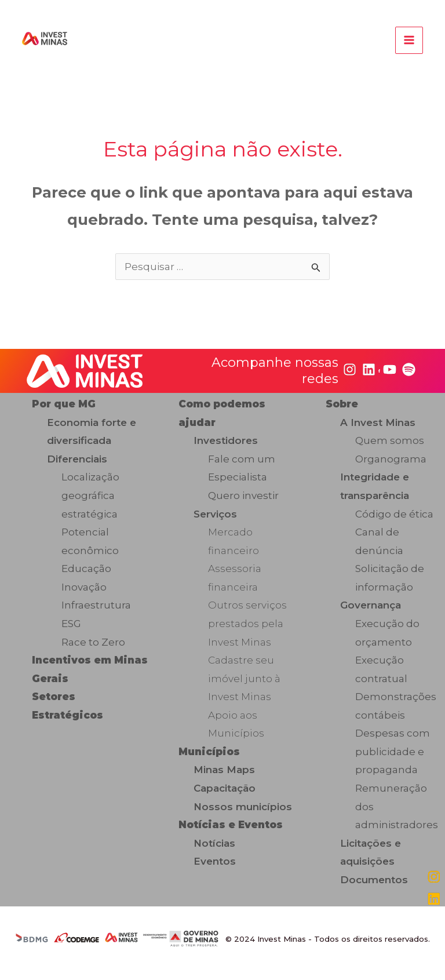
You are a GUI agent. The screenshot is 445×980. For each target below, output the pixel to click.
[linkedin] (369, 372)
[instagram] (350, 372)
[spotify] (409, 372)
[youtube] (390, 372)
